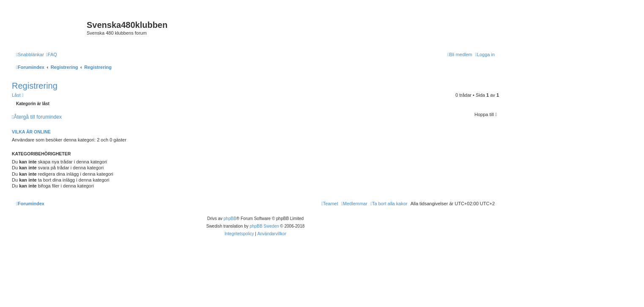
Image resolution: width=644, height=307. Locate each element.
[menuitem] (52, 54)
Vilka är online (31, 132)
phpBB (230, 219)
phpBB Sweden (264, 226)
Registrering (35, 86)
